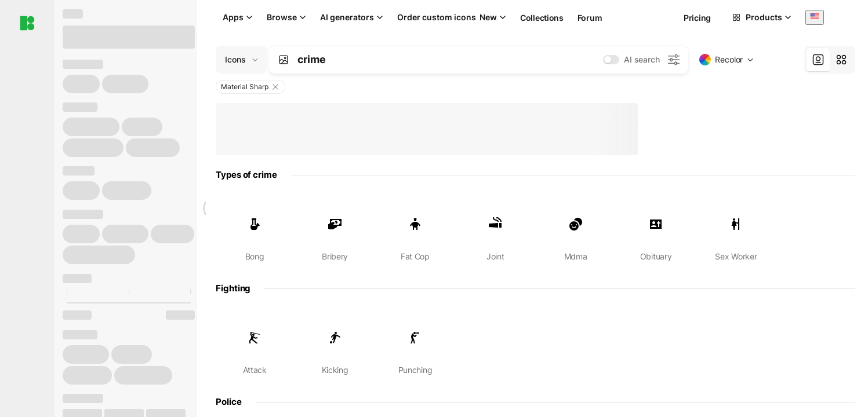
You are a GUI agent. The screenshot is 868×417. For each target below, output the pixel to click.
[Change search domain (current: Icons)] (241, 60)
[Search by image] (284, 60)
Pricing (697, 18)
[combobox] (815, 17)
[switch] (611, 60)
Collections (542, 18)
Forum (590, 18)
